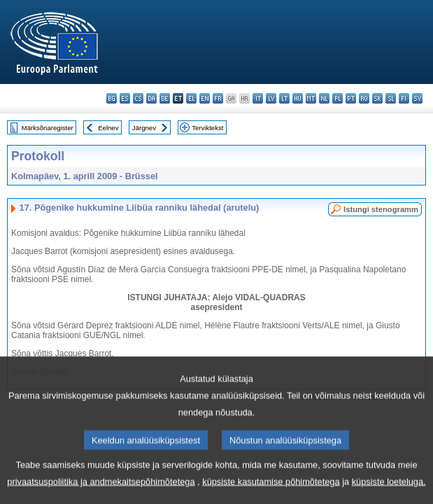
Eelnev (108, 128)
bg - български (112, 98)
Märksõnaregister (48, 128)
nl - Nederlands (324, 98)
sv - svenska (417, 98)
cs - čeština (138, 98)
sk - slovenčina (377, 98)
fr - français (218, 98)
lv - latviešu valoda (271, 98)
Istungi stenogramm (381, 209)
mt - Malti (311, 98)
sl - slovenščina (391, 98)
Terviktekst (207, 128)
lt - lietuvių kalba (284, 98)
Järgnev (144, 128)
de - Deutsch (165, 98)
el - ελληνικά (191, 98)
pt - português (351, 98)
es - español (125, 98)
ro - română (364, 98)
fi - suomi (404, 98)
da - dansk (151, 98)
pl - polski (338, 98)
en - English (205, 98)
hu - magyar (298, 98)
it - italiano (258, 98)
